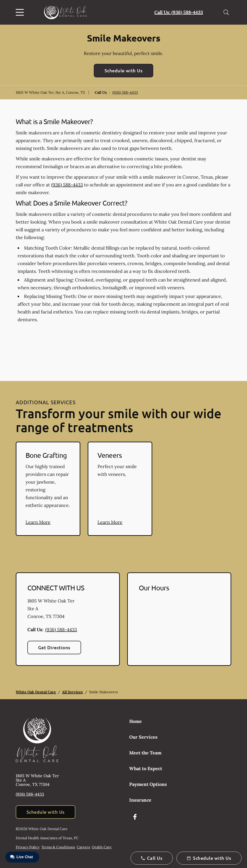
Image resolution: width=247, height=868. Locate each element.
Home (135, 721)
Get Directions (54, 647)
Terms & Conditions (58, 847)
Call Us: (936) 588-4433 (179, 12)
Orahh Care (102, 847)
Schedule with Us (124, 70)
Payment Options (148, 784)
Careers (83, 847)
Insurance (140, 800)
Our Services (143, 737)
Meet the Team (145, 753)
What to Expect (146, 768)
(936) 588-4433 (125, 92)
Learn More (38, 522)
